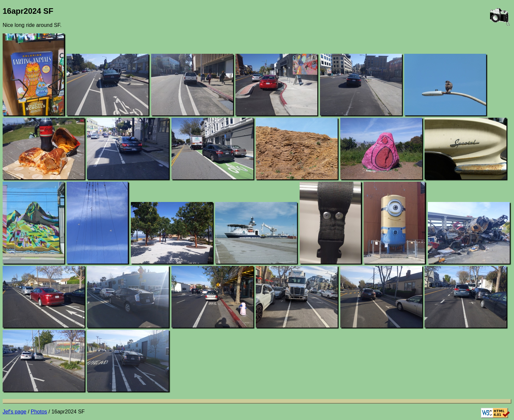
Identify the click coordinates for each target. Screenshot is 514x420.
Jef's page (14, 412)
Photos (39, 412)
